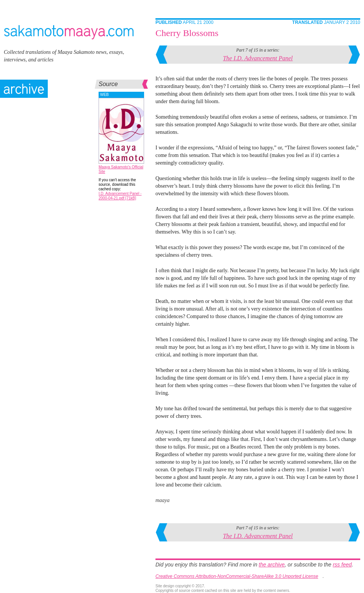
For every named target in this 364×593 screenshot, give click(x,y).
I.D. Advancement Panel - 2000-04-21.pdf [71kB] (120, 196)
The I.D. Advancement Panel (258, 58)
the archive (271, 565)
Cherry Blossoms (187, 33)
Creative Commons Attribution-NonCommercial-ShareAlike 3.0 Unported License (237, 576)
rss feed (342, 565)
